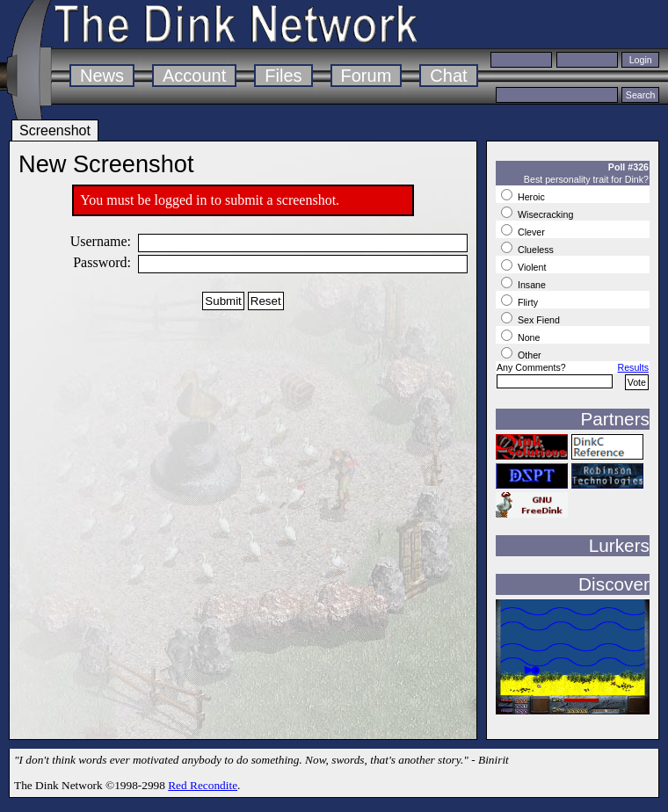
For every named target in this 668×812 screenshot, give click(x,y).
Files (283, 76)
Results (633, 367)
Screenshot (55, 130)
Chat (448, 76)
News (102, 76)
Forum (367, 76)
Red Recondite (203, 785)
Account (194, 76)
